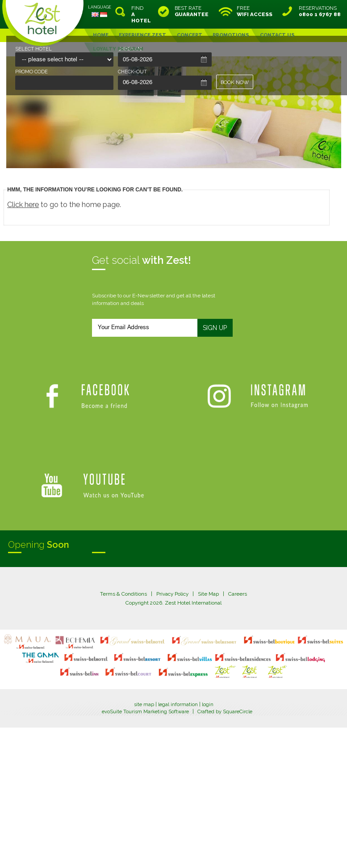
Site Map (208, 594)
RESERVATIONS (320, 11)
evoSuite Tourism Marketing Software (145, 712)
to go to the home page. (64, 205)
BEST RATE (192, 11)
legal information (178, 705)
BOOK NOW (235, 82)
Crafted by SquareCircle (225, 712)
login (208, 705)
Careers (238, 594)
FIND (141, 14)
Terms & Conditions (123, 594)
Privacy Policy (172, 594)
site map (144, 705)
